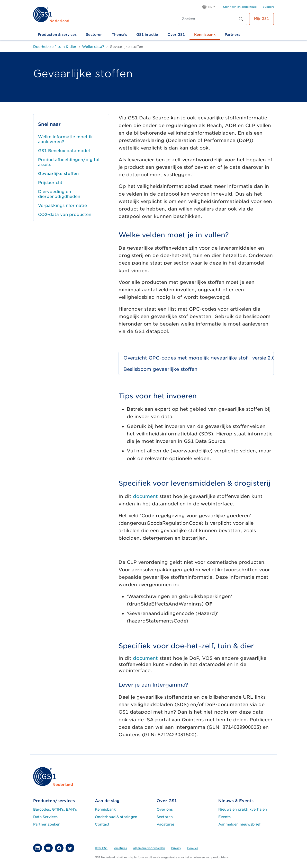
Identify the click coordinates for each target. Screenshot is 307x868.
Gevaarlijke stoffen (58, 174)
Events (224, 817)
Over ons (165, 809)
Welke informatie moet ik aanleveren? (65, 139)
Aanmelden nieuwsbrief (239, 824)
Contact (102, 824)
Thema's (119, 34)
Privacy (176, 848)
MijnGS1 (261, 19)
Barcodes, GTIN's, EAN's (55, 809)
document (145, 496)
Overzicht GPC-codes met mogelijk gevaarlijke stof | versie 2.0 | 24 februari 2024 (210, 358)
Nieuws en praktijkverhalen (243, 809)
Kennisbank (205, 34)
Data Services (45, 817)
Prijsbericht (50, 183)
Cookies (193, 848)
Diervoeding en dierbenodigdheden (59, 194)
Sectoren (94, 34)
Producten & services (57, 34)
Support (268, 7)
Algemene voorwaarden (149, 848)
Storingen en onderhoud (240, 7)
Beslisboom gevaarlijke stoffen (160, 369)
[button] (209, 6)
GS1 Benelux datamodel (64, 151)
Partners (232, 34)
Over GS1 (176, 34)
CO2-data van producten (65, 214)
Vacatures (166, 824)
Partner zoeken (47, 824)
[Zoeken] (207, 19)
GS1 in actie (147, 34)
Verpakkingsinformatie (62, 205)
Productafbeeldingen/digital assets (69, 162)
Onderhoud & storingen (116, 817)
